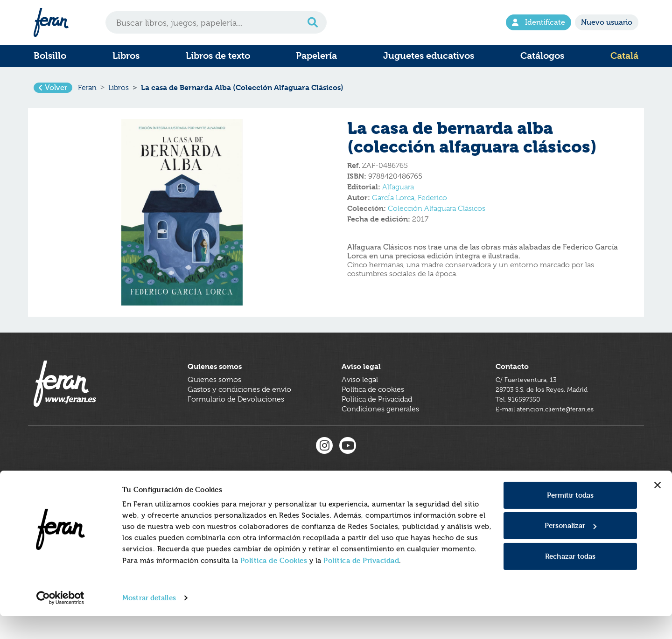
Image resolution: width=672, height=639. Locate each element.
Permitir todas (570, 518)
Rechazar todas (570, 579)
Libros (126, 56)
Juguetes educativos (429, 56)
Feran (87, 90)
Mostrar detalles (149, 621)
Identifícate (539, 22)
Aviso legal (360, 396)
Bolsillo (50, 56)
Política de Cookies (274, 583)
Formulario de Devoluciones (236, 416)
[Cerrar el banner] (658, 508)
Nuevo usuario (607, 22)
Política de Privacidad (361, 583)
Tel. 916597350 (521, 416)
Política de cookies (373, 406)
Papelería (316, 56)
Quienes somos (214, 396)
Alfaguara (398, 193)
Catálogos (542, 56)
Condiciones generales (380, 426)
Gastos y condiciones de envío (239, 406)
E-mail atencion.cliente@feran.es (550, 426)
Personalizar (570, 548)
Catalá (624, 56)
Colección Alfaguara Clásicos (437, 214)
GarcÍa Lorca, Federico (409, 203)
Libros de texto (218, 56)
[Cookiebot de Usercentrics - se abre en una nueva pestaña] (60, 621)
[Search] (216, 22)
